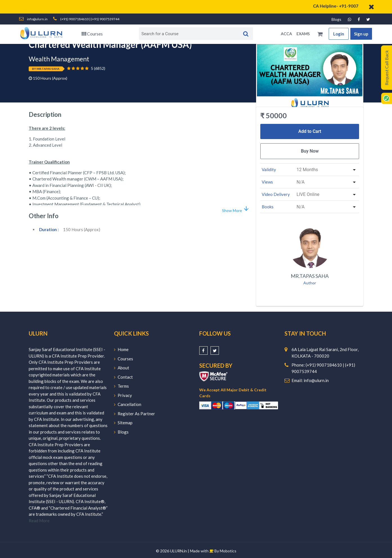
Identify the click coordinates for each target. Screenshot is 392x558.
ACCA (286, 34)
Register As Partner (135, 414)
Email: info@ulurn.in (310, 380)
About (122, 368)
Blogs (336, 19)
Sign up (361, 34)
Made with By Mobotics (213, 551)
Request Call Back (387, 68)
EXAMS (303, 34)
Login (339, 34)
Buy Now (310, 151)
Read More (39, 521)
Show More (236, 209)
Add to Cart (310, 131)
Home (121, 349)
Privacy (123, 395)
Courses (92, 34)
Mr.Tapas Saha (310, 276)
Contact (123, 377)
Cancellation (128, 404)
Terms (121, 386)
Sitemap (123, 423)
